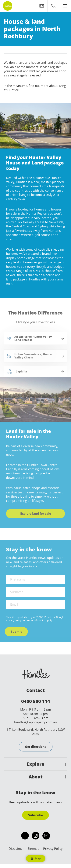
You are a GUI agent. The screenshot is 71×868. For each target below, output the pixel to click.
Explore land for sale (33, 514)
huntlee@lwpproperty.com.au (35, 722)
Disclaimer (16, 849)
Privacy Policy (14, 620)
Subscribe (35, 815)
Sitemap (34, 849)
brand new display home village (29, 256)
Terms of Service (36, 620)
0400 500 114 (36, 701)
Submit (16, 632)
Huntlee (13, 90)
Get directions (36, 747)
